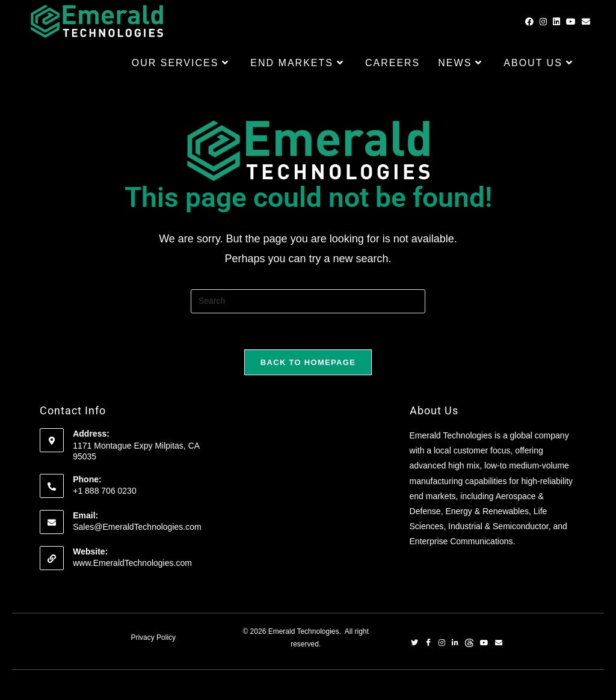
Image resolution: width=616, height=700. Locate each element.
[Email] (499, 644)
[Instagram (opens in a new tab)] (543, 22)
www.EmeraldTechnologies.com (132, 563)
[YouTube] (484, 644)
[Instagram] (442, 644)
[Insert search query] (308, 301)
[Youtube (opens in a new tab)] (571, 22)
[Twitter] (414, 644)
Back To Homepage (308, 362)
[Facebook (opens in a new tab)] (529, 22)
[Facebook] (428, 644)
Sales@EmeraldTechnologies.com (137, 527)
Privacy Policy (153, 637)
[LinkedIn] (455, 644)
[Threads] (469, 644)
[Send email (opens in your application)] (586, 22)
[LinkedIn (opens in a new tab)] (556, 22)
